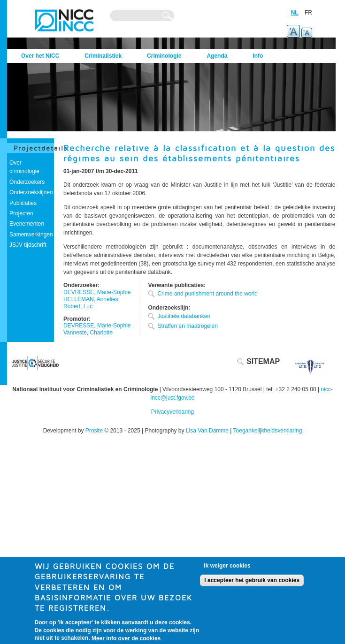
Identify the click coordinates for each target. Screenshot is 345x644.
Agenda (217, 56)
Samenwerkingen (31, 235)
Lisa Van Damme (207, 431)
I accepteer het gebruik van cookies (252, 584)
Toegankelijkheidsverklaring (268, 431)
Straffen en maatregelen (188, 326)
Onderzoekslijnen (31, 192)
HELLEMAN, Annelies (91, 299)
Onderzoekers (27, 182)
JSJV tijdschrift (28, 245)
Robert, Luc (78, 306)
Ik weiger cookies (227, 569)
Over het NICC (40, 56)
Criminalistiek (103, 56)
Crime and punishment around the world (207, 294)
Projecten (21, 213)
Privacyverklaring (172, 412)
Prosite (94, 431)
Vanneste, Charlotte (88, 333)
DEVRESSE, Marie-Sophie (97, 292)
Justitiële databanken (184, 316)
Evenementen (27, 224)
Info (258, 56)
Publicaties (23, 203)
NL (295, 13)
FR (308, 13)
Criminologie (164, 56)
